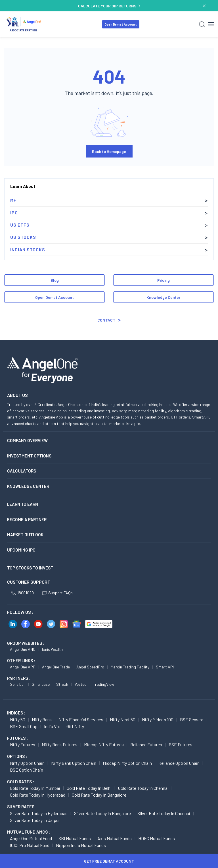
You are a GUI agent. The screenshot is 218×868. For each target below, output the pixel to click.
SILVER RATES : (22, 807)
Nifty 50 (18, 719)
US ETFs (20, 225)
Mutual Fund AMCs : (29, 832)
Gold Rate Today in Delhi (89, 788)
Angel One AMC (23, 649)
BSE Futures (181, 744)
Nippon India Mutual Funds (81, 845)
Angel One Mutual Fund (31, 838)
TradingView (104, 684)
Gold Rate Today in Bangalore (99, 795)
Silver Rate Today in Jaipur (35, 820)
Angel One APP (23, 667)
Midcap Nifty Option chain (127, 763)
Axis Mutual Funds (115, 838)
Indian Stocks (28, 249)
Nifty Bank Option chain (74, 763)
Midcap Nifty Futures (104, 744)
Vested (81, 684)
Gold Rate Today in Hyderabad (38, 795)
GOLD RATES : (21, 782)
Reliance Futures (146, 744)
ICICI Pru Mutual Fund (30, 845)
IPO (14, 213)
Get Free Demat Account (109, 861)
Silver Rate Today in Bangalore (102, 813)
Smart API (165, 667)
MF (13, 200)
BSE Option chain (27, 770)
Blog (55, 280)
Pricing (163, 280)
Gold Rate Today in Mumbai (35, 788)
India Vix (52, 726)
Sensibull (18, 684)
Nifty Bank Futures (60, 744)
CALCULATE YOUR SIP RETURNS (109, 6)
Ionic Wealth (52, 649)
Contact (106, 320)
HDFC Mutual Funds (157, 838)
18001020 (23, 593)
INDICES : (16, 713)
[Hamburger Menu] (211, 24)
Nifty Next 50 (123, 719)
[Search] (202, 24)
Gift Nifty (75, 726)
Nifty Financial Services (81, 719)
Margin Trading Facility (130, 667)
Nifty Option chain (27, 763)
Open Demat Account (121, 24)
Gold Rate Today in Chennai (143, 788)
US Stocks (23, 237)
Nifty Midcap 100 (158, 719)
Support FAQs (57, 593)
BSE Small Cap (24, 726)
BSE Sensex (191, 719)
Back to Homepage (109, 151)
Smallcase (41, 684)
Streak (62, 684)
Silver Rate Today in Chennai (164, 813)
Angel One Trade (56, 667)
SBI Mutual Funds (75, 838)
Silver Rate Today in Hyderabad (39, 813)
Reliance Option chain (179, 763)
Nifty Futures (23, 744)
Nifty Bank (42, 719)
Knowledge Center (163, 297)
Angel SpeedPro (90, 667)
